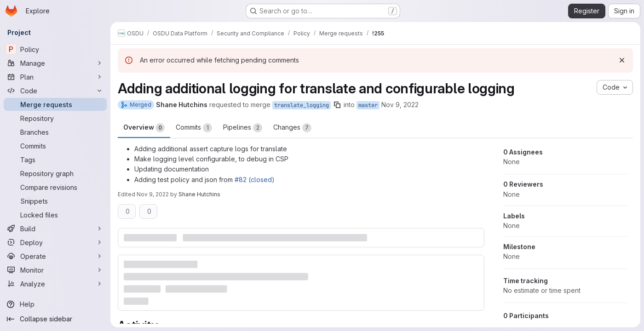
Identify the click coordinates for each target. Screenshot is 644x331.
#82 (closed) (255, 180)
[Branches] (55, 132)
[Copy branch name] (337, 105)
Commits (194, 128)
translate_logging (302, 105)
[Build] (55, 228)
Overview (144, 128)
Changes (292, 128)
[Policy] (55, 49)
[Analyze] (55, 284)
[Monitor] (55, 270)
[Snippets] (55, 201)
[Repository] (55, 118)
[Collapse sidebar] (55, 319)
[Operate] (55, 256)
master (368, 105)
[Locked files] (55, 215)
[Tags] (55, 160)
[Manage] (55, 63)
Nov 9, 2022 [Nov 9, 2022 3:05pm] (153, 194)
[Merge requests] (55, 104)
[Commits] (55, 146)
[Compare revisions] (55, 187)
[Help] (55, 304)
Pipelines (243, 128)
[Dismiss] (622, 60)
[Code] (55, 91)
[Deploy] (55, 242)
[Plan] (55, 77)
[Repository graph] (55, 173)
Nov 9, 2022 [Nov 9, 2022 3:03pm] (400, 105)
